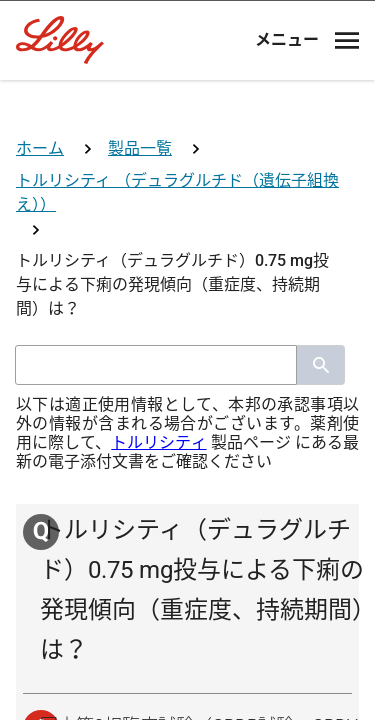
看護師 (188, 559)
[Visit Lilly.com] (188, 108)
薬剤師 (188, 485)
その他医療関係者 (188, 633)
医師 (188, 411)
